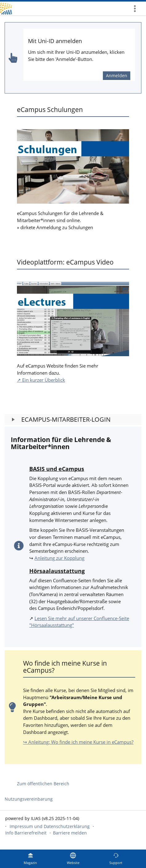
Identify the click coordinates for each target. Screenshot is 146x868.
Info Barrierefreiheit (26, 833)
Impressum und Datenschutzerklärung (50, 826)
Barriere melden (70, 833)
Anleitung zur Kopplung (59, 558)
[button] (73, 420)
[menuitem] (137, 8)
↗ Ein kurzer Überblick (41, 380)
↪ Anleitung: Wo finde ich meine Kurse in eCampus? (78, 742)
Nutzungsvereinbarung (29, 799)
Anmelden (117, 76)
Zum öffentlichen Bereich (43, 784)
